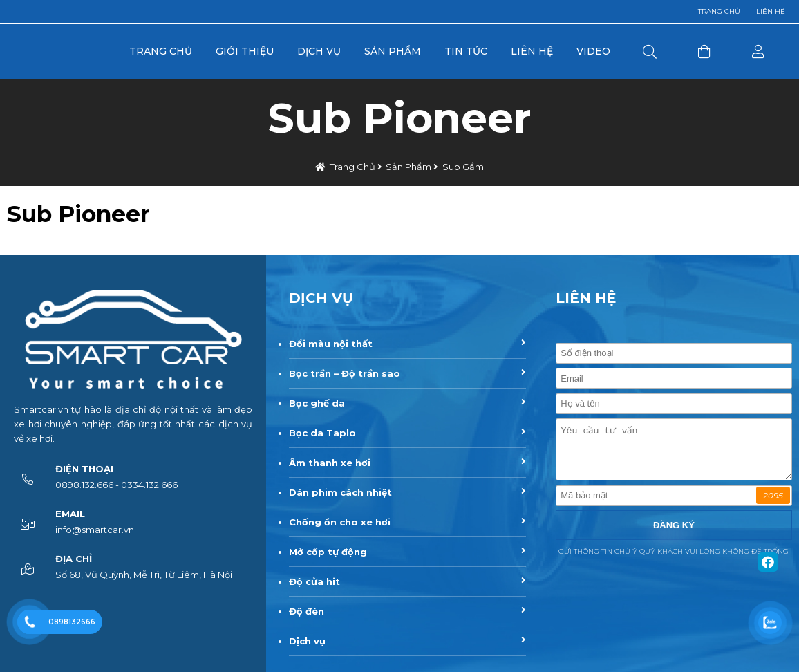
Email (70, 514)
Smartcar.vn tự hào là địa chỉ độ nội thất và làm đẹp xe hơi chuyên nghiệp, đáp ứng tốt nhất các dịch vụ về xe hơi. (133, 424)
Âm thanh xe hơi (330, 463)
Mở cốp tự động (328, 552)
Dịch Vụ (319, 51)
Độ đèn (307, 611)
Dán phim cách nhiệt (340, 492)
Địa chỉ (74, 559)
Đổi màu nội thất (331, 344)
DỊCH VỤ (321, 298)
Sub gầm (463, 167)
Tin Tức (466, 51)
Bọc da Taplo (322, 433)
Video (593, 51)
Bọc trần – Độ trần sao (345, 373)
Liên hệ (771, 11)
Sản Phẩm (393, 51)
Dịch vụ (307, 641)
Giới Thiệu (245, 51)
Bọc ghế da (317, 403)
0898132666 (72, 622)
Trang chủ (719, 11)
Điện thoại (84, 469)
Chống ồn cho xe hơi (340, 522)
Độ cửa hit (314, 581)
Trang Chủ (161, 51)
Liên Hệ (532, 51)
